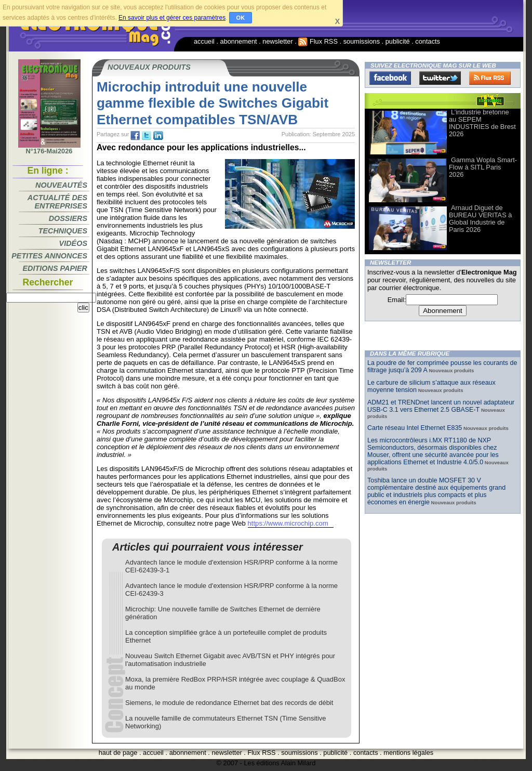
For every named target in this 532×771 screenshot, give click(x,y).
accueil (204, 41)
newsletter (277, 41)
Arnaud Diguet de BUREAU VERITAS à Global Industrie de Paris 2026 (480, 219)
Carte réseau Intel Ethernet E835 (415, 428)
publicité (398, 41)
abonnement (239, 41)
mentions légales (408, 753)
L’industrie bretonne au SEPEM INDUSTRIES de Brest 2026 (482, 123)
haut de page (118, 753)
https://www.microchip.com (288, 523)
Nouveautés (61, 185)
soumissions (362, 41)
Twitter (440, 78)
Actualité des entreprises (57, 202)
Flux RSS (318, 41)
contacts (428, 41)
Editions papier (55, 268)
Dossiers (68, 218)
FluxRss (490, 78)
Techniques (63, 231)
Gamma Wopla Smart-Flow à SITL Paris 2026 (483, 167)
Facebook (390, 78)
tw (147, 136)
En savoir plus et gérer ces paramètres (172, 18)
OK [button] (241, 18)
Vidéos (73, 243)
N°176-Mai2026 (49, 148)
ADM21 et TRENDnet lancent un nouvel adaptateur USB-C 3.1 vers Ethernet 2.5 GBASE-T (441, 406)
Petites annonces (49, 256)
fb (135, 136)
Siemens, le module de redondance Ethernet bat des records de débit (229, 703)
